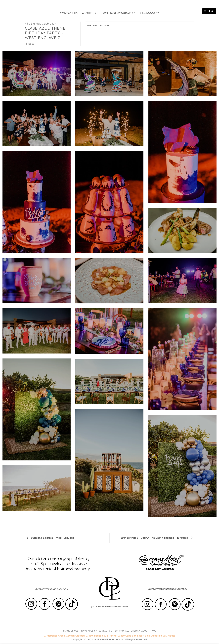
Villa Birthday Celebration (40, 24)
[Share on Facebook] (26, 44)
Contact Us (105, 631)
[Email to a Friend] (30, 44)
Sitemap (135, 631)
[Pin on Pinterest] (33, 44)
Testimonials (121, 631)
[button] (209, 11)
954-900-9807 (149, 13)
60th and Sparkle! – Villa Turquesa (50, 538)
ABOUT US (89, 13)
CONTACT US (69, 13)
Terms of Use (71, 631)
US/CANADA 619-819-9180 (118, 13)
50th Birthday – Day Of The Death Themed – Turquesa (157, 538)
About (145, 631)
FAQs (153, 631)
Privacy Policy (88, 631)
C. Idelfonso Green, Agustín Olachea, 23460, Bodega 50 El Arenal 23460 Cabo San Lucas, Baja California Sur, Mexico (110, 636)
